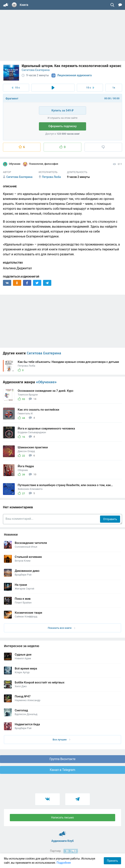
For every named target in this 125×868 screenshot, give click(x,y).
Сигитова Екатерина (36, 70)
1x (114, 88)
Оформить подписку (63, 126)
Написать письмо (63, 817)
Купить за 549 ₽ (63, 110)
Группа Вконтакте (63, 759)
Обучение (12, 164)
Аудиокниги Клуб (63, 832)
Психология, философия (40, 164)
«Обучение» (46, 382)
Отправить (110, 519)
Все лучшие (62, 740)
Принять (112, 861)
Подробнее (64, 863)
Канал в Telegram (63, 770)
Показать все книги (61, 628)
